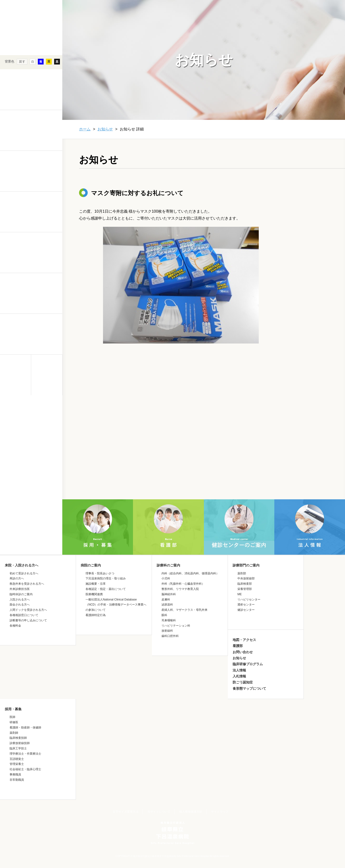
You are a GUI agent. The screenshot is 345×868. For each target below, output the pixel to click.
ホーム (85, 129)
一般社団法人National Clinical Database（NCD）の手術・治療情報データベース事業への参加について (116, 605)
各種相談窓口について (24, 615)
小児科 (166, 578)
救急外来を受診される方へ (27, 584)
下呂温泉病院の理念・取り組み (106, 578)
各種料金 (15, 626)
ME (240, 594)
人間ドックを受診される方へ (28, 610)
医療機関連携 (94, 594)
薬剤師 (14, 733)
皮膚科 (166, 600)
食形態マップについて (249, 688)
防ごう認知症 (243, 682)
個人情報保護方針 (191, 812)
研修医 (14, 722)
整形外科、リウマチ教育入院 (180, 589)
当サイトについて (159, 812)
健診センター (246, 610)
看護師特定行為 (96, 615)
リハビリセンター (249, 600)
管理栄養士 (17, 764)
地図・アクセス (244, 640)
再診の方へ (17, 578)
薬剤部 (242, 573)
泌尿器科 (167, 605)
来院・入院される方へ (22, 565)
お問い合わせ (243, 652)
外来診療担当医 (20, 589)
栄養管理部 (245, 589)
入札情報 (239, 676)
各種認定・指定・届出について (106, 589)
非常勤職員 (17, 780)
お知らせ (105, 129)
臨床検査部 (245, 584)
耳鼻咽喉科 (169, 620)
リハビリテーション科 (176, 626)
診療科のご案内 (168, 565)
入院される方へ (20, 600)
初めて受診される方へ (24, 573)
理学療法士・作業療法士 (25, 754)
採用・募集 (13, 709)
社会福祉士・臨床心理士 (25, 769)
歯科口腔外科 (170, 636)
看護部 (238, 646)
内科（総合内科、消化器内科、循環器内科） (190, 573)
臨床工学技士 (18, 748)
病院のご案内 (91, 565)
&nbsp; (31, 437)
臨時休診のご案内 (21, 594)
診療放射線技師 (20, 743)
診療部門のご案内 (246, 565)
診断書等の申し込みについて (28, 620)
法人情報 (239, 670)
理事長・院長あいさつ (100, 573)
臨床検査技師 (18, 738)
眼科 (164, 615)
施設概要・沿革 (96, 584)
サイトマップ (220, 812)
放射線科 (167, 631)
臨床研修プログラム (248, 664)
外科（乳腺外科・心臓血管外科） (183, 584)
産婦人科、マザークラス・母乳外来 (184, 610)
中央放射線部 (246, 578)
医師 (12, 717)
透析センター (246, 605)
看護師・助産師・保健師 (25, 728)
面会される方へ (20, 605)
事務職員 (15, 775)
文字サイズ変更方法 (126, 812)
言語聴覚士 (17, 759)
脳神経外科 (169, 594)
